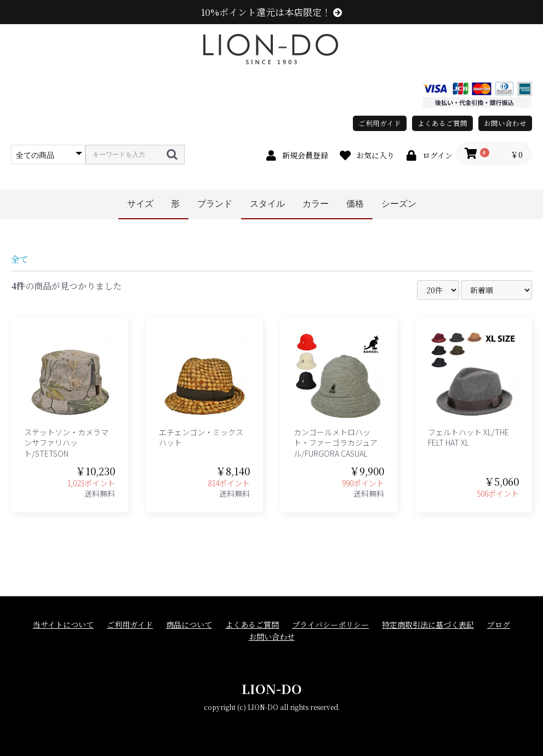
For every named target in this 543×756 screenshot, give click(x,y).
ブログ (499, 625)
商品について (189, 625)
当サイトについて (63, 625)
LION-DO (272, 688)
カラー (316, 204)
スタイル (267, 204)
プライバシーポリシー (330, 625)
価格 (355, 204)
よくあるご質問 (442, 123)
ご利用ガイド (380, 123)
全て (20, 259)
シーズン (399, 204)
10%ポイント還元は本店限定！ (271, 12)
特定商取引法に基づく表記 (428, 625)
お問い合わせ (505, 123)
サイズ (140, 204)
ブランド (215, 204)
